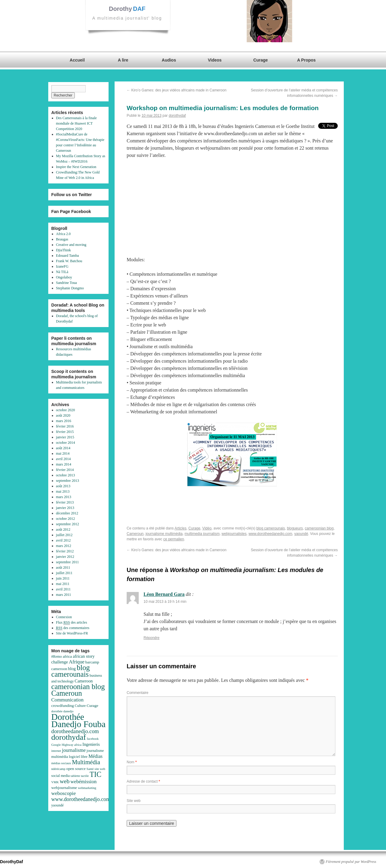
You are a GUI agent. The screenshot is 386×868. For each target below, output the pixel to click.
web (65, 781)
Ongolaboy (64, 277)
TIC (95, 774)
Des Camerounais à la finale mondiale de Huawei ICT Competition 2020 (76, 123)
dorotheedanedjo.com (75, 731)
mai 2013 (63, 491)
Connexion (64, 617)
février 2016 (65, 426)
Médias (95, 756)
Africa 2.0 (63, 234)
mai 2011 (63, 584)
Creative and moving (71, 245)
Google (56, 745)
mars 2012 (64, 546)
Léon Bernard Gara (164, 594)
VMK (55, 782)
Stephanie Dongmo (70, 288)
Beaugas (62, 239)
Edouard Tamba (68, 256)
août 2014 (63, 448)
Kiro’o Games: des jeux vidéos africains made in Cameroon (177, 90)
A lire (123, 60)
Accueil (77, 60)
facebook (93, 739)
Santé (90, 769)
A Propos (306, 60)
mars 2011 (64, 595)
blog (72, 669)
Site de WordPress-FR (72, 633)
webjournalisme (64, 788)
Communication (67, 700)
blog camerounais (271, 528)
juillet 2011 (64, 573)
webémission (84, 782)
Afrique (77, 662)
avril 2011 (63, 589)
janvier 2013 (65, 508)
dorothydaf (177, 116)
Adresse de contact (143, 781)
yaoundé (301, 534)
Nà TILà (62, 272)
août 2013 (63, 486)
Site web (134, 801)
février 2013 (65, 502)
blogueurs (295, 528)
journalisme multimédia (164, 534)
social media (60, 776)
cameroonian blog (319, 528)
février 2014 (65, 470)
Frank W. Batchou (69, 261)
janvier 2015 (65, 437)
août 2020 (63, 415)
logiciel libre (78, 757)
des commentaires (73, 628)
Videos (215, 60)
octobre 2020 (66, 410)
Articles (180, 528)
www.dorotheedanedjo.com (270, 534)
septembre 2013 (68, 481)
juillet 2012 (64, 535)
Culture (80, 706)
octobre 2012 (66, 519)
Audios (169, 60)
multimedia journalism (202, 534)
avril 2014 (63, 459)
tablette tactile (80, 776)
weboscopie (63, 793)
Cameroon (84, 681)
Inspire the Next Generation (76, 167)
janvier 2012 (65, 557)
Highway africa (71, 745)
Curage (261, 60)
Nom (132, 762)
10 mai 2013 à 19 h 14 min (165, 602)
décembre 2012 (67, 513)
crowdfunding (63, 706)
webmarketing (87, 788)
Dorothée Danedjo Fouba (78, 720)
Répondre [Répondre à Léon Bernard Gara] (152, 638)
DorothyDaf (11, 862)
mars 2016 (64, 421)
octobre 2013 (66, 475)
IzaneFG (62, 266)
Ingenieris (91, 744)
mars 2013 (64, 497)
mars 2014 (64, 464)
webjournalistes (234, 534)
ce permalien (174, 539)
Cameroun (135, 534)
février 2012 (65, 551)
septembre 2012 (68, 524)
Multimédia (86, 762)
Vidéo (207, 528)
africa (67, 656)
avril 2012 (63, 540)
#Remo (57, 657)
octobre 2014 (66, 443)
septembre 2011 (68, 562)
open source (76, 769)
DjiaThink (63, 250)
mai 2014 (63, 453)
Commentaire (138, 693)
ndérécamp (58, 769)
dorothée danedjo (62, 711)
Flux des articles (72, 623)
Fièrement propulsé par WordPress (351, 862)
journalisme (74, 750)
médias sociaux (61, 763)
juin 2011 (63, 578)
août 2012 (63, 529)
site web (100, 769)
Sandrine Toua (66, 283)
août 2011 (63, 568)
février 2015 (65, 432)
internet (56, 751)
